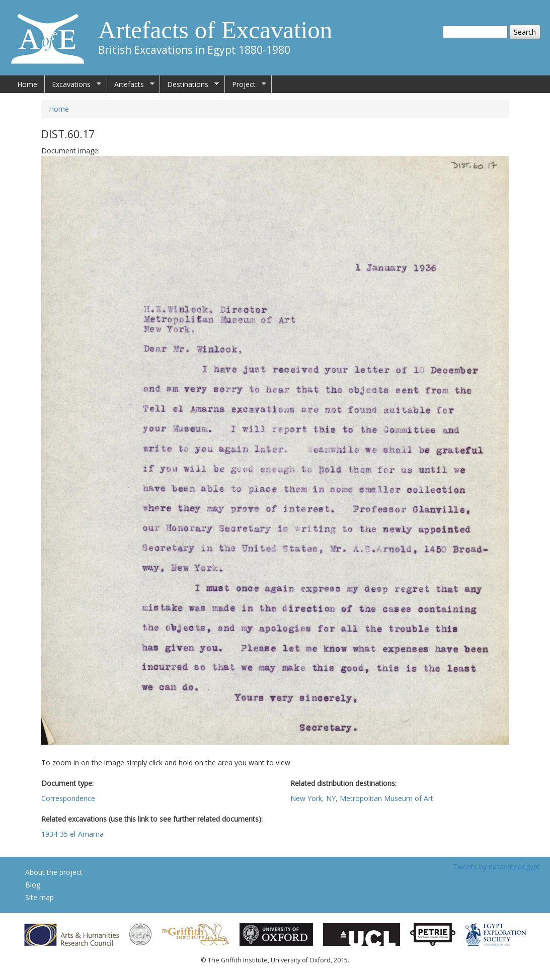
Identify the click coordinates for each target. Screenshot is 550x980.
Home (27, 84)
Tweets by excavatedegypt (496, 867)
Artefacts (131, 84)
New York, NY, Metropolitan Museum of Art (362, 798)
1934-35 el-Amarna (72, 834)
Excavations (73, 84)
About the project (54, 872)
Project (246, 84)
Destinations (189, 84)
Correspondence (68, 798)
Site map (40, 897)
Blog (33, 885)
